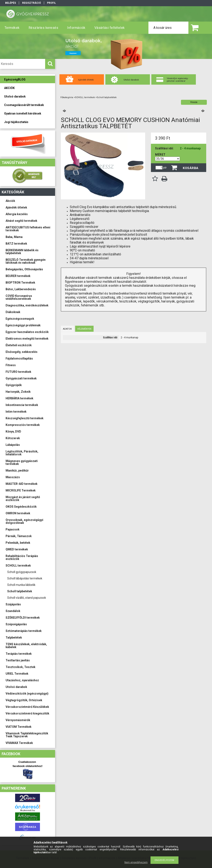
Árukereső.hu (28, 810)
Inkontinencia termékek (22, 405)
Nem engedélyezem (136, 862)
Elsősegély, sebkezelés (22, 352)
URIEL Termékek (17, 674)
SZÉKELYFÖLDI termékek (23, 618)
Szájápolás (13, 604)
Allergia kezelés (17, 214)
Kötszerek (13, 438)
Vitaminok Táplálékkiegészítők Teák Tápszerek (27, 735)
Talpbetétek (14, 638)
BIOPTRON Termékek (20, 283)
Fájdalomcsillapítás (19, 358)
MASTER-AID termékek (22, 484)
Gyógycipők (14, 385)
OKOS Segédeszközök (21, 507)
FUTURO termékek (18, 372)
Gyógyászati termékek (21, 378)
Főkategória (67, 97)
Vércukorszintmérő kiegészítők (27, 713)
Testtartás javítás (18, 660)
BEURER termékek (18, 276)
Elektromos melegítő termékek (27, 339)
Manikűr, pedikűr (17, 471)
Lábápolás (13, 445)
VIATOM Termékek (19, 727)
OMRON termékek (18, 513)
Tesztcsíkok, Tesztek (20, 667)
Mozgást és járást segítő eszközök (23, 499)
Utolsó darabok (16, 687)
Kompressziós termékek (23, 425)
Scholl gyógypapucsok (22, 572)
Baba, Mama (14, 237)
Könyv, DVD (13, 432)
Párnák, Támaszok (19, 536)
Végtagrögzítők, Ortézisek (24, 700)
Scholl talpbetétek (20, 591)
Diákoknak (13, 312)
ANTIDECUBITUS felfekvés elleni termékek (28, 229)
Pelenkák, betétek (18, 543)
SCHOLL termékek (18, 566)
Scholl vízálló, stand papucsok (27, 598)
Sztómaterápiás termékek (24, 631)
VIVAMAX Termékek (19, 743)
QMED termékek (17, 549)
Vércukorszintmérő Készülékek (27, 707)
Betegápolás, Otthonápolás (24, 269)
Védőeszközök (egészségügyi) (27, 694)
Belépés (11, 3)
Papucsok (13, 529)
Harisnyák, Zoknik (18, 392)
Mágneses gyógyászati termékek (22, 462)
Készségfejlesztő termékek (25, 418)
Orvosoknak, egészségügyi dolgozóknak (24, 521)
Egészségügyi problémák (23, 325)
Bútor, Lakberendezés (21, 289)
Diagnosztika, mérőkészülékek (27, 305)
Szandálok (13, 611)
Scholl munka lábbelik (21, 585)
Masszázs (13, 477)
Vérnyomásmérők (18, 720)
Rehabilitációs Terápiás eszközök (22, 557)
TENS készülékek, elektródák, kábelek (26, 646)
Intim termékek (16, 412)
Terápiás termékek (19, 654)
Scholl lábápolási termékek (25, 578)
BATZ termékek (16, 244)
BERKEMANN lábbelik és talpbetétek (22, 252)
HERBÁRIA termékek (19, 398)
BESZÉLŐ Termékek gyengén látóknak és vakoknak (26, 261)
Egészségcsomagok (20, 319)
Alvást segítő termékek (21, 221)
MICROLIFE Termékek (21, 490)
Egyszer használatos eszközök (27, 332)
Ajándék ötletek (16, 207)
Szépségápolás (16, 624)
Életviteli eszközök (19, 345)
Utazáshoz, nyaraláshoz (22, 680)
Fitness (11, 365)
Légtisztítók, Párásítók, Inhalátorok (22, 453)
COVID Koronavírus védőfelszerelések (19, 297)
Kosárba (191, 168)
